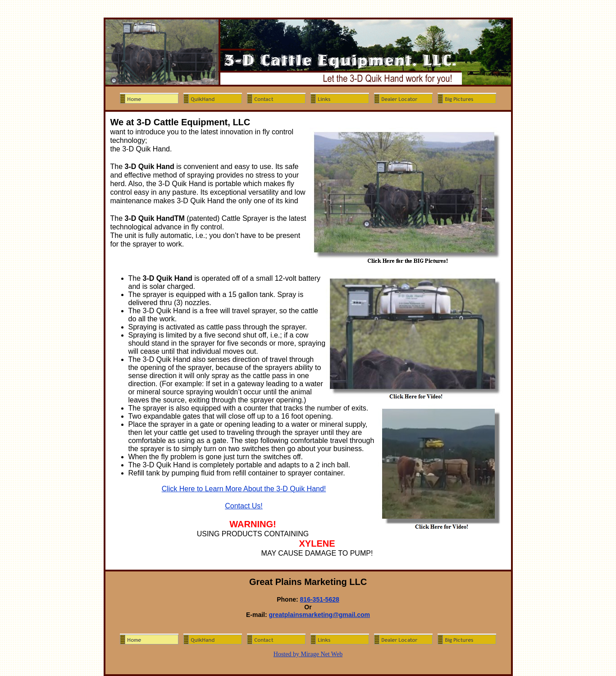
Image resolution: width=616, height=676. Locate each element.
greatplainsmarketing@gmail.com (320, 615)
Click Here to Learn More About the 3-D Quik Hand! (244, 489)
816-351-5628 (320, 599)
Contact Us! (244, 506)
